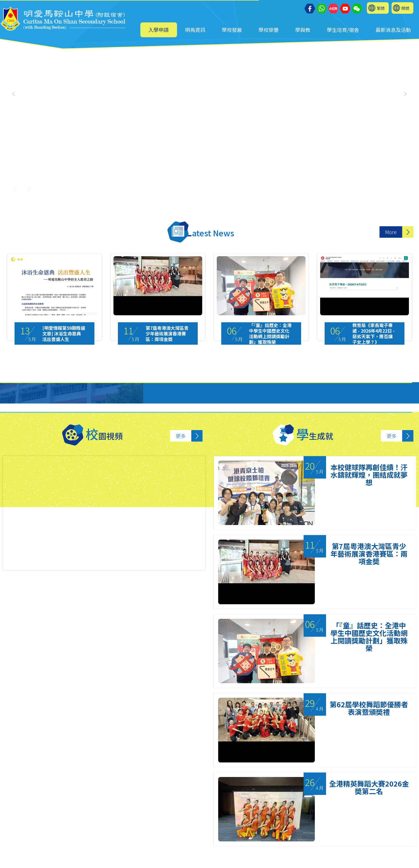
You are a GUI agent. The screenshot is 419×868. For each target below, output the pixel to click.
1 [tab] (195, 803)
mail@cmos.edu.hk (38, 844)
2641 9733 (126, 836)
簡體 (405, 8)
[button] (405, 94)
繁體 (381, 8)
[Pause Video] (15, 186)
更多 (181, 436)
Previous (14, 735)
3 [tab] (218, 803)
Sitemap (246, 861)
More (391, 232)
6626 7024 (137, 851)
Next (407, 735)
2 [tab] (207, 803)
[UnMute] (29, 186)
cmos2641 (133, 859)
